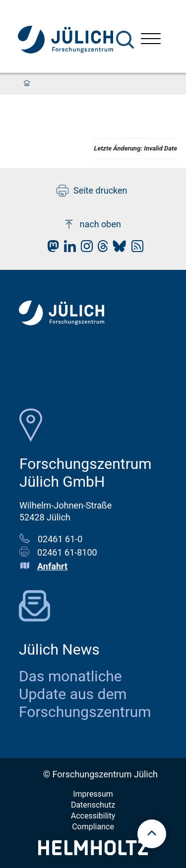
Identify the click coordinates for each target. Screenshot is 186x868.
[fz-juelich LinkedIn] (67, 249)
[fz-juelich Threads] (100, 249)
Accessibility (93, 816)
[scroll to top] (152, 834)
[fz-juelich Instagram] (84, 249)
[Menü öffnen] (151, 40)
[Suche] (125, 40)
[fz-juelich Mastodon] (51, 249)
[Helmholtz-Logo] (93, 852)
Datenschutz (93, 805)
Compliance (93, 827)
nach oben (92, 224)
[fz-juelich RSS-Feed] (135, 249)
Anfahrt (52, 566)
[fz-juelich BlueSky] (117, 249)
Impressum (93, 794)
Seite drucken (92, 191)
